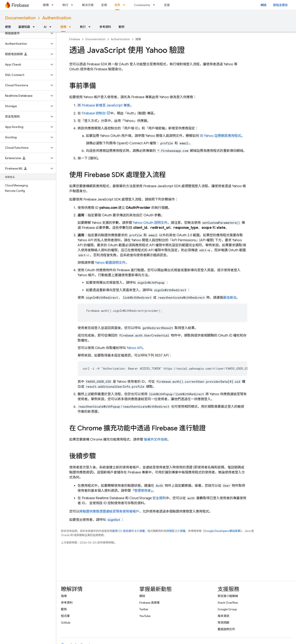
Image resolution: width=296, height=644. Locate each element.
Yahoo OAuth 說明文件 (150, 223)
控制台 (94, 113)
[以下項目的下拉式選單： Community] (155, 5)
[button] (25, 33)
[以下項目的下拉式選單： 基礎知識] (35, 27)
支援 (167, 5)
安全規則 (159, 498)
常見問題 (223, 623)
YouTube (145, 616)
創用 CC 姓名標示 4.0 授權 (129, 531)
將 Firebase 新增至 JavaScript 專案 (104, 105)
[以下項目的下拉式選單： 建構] (54, 5)
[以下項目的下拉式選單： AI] (52, 27)
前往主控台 (280, 5)
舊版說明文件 (226, 629)
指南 (64, 596)
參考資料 (105, 27)
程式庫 (65, 616)
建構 (46, 5)
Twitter (144, 609)
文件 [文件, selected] (117, 5)
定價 (104, 5)
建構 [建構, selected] (63, 27)
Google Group (227, 609)
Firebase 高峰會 (150, 603)
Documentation (20, 18)
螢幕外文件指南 (155, 440)
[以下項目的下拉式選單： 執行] (73, 5)
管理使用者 (142, 491)
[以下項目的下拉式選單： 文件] (125, 5)
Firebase (75, 39)
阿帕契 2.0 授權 (176, 531)
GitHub (66, 623)
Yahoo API (134, 348)
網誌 (264, 5)
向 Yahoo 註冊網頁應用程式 (220, 136)
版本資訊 (223, 616)
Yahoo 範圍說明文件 (110, 263)
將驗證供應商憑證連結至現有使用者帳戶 (109, 511)
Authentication (57, 18)
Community (142, 5)
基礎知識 (24, 27)
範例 (121, 27)
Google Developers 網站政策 (222, 531)
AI (45, 27)
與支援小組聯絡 (228, 596)
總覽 (8, 27)
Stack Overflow (228, 603)
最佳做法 (230, 298)
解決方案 (88, 5)
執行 (65, 5)
